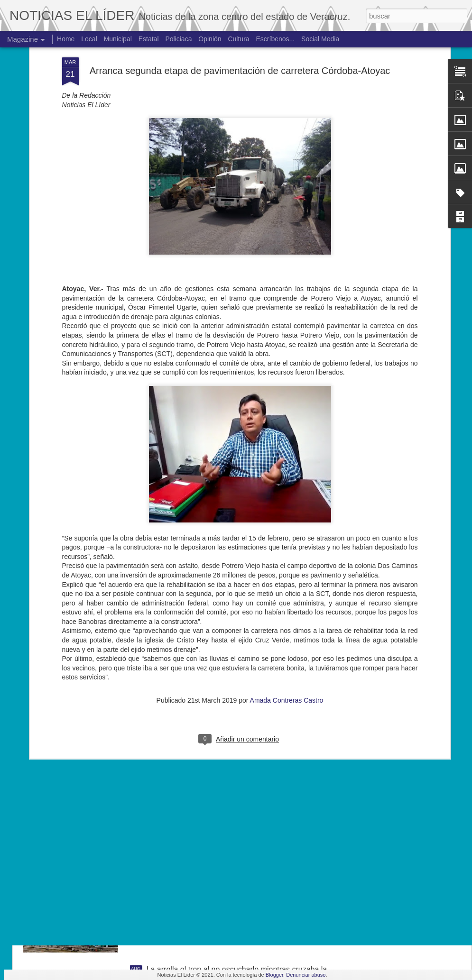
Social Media (320, 39)
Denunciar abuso (306, 975)
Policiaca (178, 39)
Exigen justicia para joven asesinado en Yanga (225, 754)
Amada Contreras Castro (287, 585)
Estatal (149, 39)
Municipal (118, 39)
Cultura (238, 39)
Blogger (274, 975)
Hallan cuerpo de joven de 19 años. (206, 862)
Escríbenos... (276, 39)
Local (89, 39)
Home (66, 39)
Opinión (210, 39)
